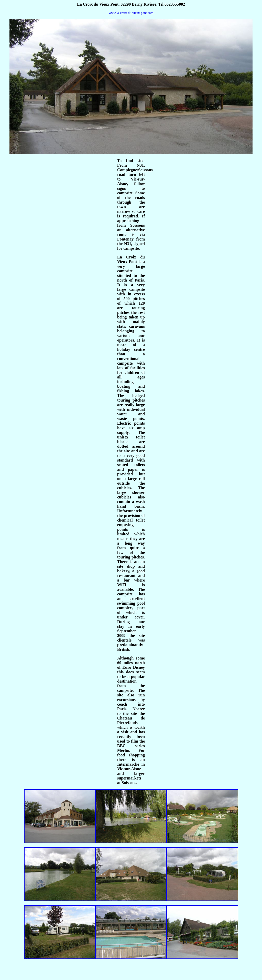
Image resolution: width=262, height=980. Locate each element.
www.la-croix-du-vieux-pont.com (131, 13)
